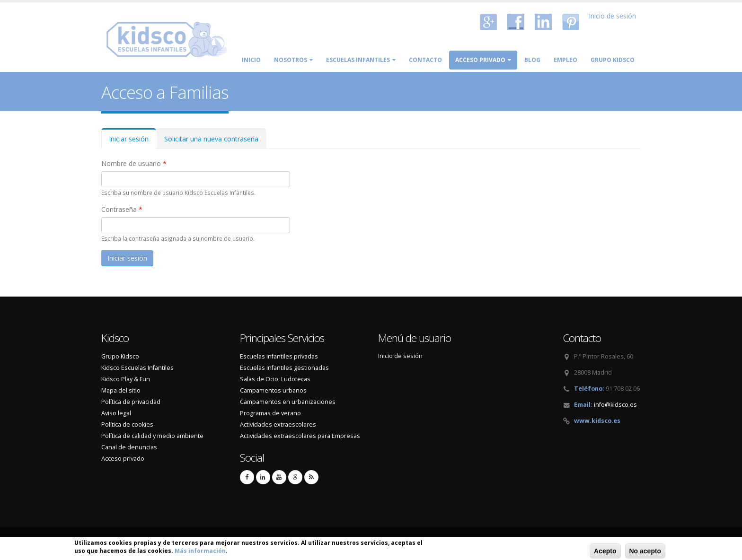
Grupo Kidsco (613, 60)
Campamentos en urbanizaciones (288, 402)
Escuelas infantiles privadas (279, 356)
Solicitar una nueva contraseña (211, 139)
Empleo (565, 60)
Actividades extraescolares (278, 424)
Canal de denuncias (129, 447)
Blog (532, 60)
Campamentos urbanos (273, 390)
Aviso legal (116, 413)
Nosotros (293, 60)
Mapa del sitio (121, 390)
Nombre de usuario (134, 163)
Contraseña (122, 209)
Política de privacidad (131, 402)
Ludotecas (296, 379)
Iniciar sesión (132, 142)
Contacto (425, 60)
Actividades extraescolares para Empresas (300, 436)
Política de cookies (127, 424)
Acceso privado (483, 60)
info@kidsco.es (615, 405)
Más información (200, 552)
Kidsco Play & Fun (126, 379)
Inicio (251, 60)
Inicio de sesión (612, 16)
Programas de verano (270, 413)
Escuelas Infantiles (361, 60)
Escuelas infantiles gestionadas (284, 368)
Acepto (605, 552)
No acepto (645, 552)
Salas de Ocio (259, 379)
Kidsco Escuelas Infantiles (137, 368)
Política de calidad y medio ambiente (152, 436)
